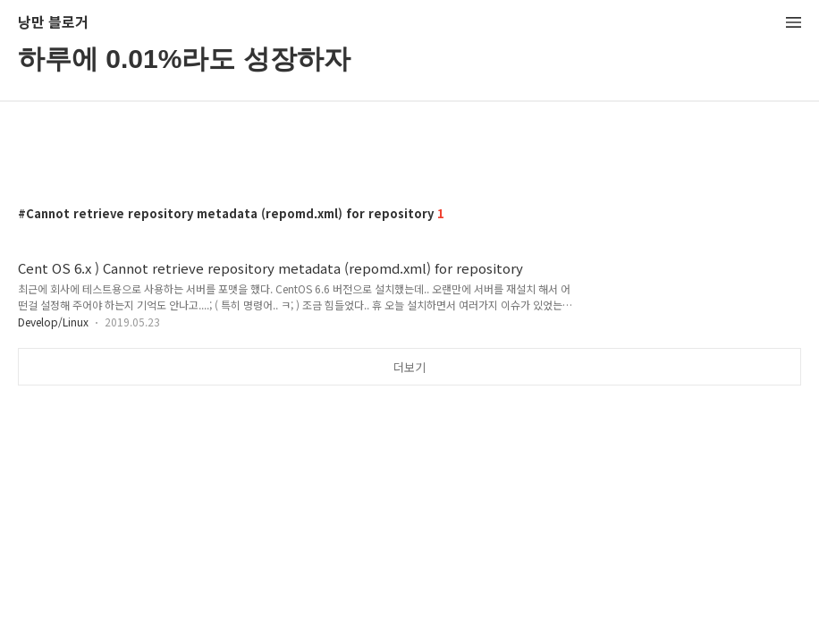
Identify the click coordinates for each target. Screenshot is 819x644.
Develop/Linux (53, 322)
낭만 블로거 (53, 23)
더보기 (409, 367)
